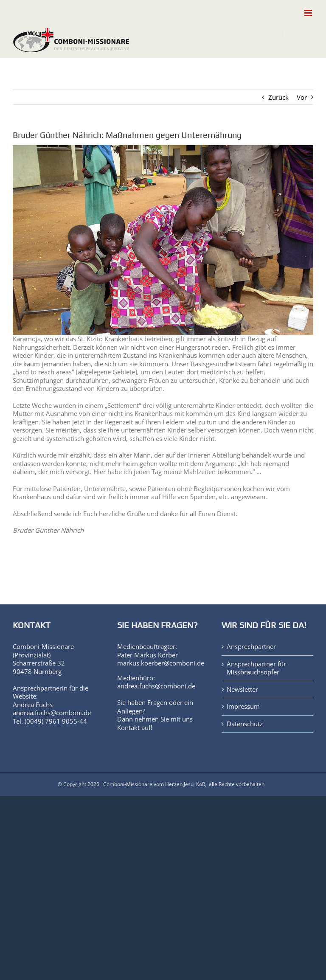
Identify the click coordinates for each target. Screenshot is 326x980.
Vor (302, 97)
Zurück (278, 97)
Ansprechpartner (251, 647)
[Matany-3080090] (163, 240)
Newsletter (242, 689)
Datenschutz (245, 724)
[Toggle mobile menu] (309, 13)
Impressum (243, 706)
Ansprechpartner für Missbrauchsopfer (256, 668)
